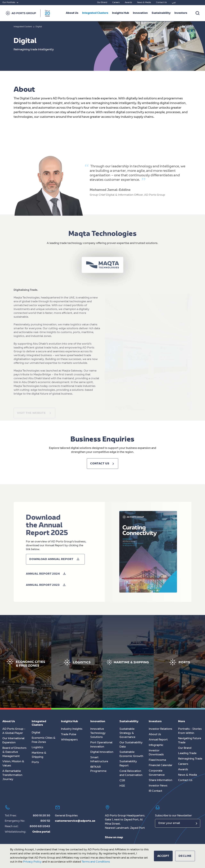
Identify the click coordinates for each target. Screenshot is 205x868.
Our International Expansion (13, 741)
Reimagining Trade (190, 759)
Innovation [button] (140, 13)
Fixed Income (157, 760)
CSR (122, 781)
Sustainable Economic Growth (131, 754)
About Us (155, 735)
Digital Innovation (102, 752)
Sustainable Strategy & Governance (127, 733)
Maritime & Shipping (39, 755)
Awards (128, 3)
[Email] (178, 823)
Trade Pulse (69, 735)
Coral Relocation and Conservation (131, 773)
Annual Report (158, 740)
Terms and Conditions (96, 862)
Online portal (41, 832)
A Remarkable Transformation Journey (12, 775)
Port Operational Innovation (101, 745)
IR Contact (156, 791)
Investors (181, 13)
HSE (122, 786)
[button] (47, 583)
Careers (116, 3)
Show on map (114, 838)
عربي (174, 3)
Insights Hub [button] (121, 13)
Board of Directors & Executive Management (14, 752)
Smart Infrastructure (99, 760)
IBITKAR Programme (98, 769)
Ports (35, 762)
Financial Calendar (161, 765)
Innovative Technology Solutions (98, 733)
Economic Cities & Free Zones (44, 740)
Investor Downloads (156, 753)
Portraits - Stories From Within (190, 731)
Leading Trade (187, 753)
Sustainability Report (128, 764)
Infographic (156, 745)
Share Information (160, 780)
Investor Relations (160, 729)
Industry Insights (72, 729)
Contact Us (161, 3)
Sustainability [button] (161, 13)
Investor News (158, 786)
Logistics (37, 748)
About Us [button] (72, 13)
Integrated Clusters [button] (95, 13)
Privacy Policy (32, 862)
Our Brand (102, 3)
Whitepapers (69, 740)
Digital (36, 733)
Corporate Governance (157, 773)
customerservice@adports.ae (75, 821)
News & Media (144, 3)
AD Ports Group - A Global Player (14, 731)
